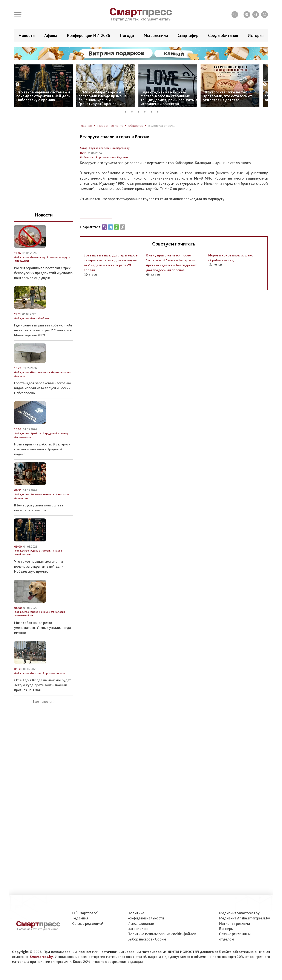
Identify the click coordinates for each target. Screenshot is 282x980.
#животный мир (24, 615)
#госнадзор (38, 257)
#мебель (20, 376)
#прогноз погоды (54, 673)
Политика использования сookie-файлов (162, 934)
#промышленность (42, 494)
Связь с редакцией (88, 923)
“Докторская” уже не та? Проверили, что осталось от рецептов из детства (227, 96)
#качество (21, 498)
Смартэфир (188, 35)
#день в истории (41, 551)
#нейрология (23, 554)
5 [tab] (153, 111)
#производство (61, 372)
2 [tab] (133, 111)
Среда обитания (223, 35)
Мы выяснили (156, 35)
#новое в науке (40, 612)
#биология (58, 612)
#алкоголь (62, 494)
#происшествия (106, 157)
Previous (17, 84)
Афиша (51, 35)
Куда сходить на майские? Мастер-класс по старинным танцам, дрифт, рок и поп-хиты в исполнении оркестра (169, 98)
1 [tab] (127, 111)
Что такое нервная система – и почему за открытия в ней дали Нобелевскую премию (43, 96)
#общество (87, 157)
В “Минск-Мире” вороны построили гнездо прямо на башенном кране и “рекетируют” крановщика (103, 98)
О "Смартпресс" (85, 913)
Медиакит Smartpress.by (239, 913)
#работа (36, 433)
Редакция (80, 918)
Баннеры (226, 929)
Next (265, 84)
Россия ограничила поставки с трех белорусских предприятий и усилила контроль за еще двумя (43, 273)
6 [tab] (159, 111)
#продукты (21, 261)
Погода (127, 35)
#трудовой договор (56, 433)
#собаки (43, 318)
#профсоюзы (23, 437)
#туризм (122, 157)
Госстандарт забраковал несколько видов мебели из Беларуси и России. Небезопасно (43, 388)
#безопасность (40, 372)
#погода (36, 673)
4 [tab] (146, 111)
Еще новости (42, 702)
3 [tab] (140, 111)
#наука (57, 551)
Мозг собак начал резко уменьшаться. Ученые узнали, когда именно (43, 628)
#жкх (33, 318)
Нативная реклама (234, 923)
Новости (27, 35)
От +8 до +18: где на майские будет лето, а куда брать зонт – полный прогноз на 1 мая (43, 685)
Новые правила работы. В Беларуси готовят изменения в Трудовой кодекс (42, 449)
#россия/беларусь (58, 257)
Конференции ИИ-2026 (88, 35)
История (256, 35)
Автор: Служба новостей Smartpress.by (105, 148)
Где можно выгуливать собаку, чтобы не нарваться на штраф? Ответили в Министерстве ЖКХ (44, 330)
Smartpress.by (41, 957)
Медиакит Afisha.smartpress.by (244, 918)
